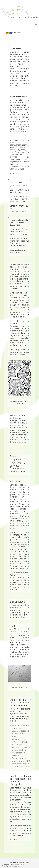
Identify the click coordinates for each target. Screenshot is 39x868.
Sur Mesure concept (15, 866)
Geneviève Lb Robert (20, 186)
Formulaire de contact (18, 211)
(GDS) (21, 750)
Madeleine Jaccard (18, 865)
